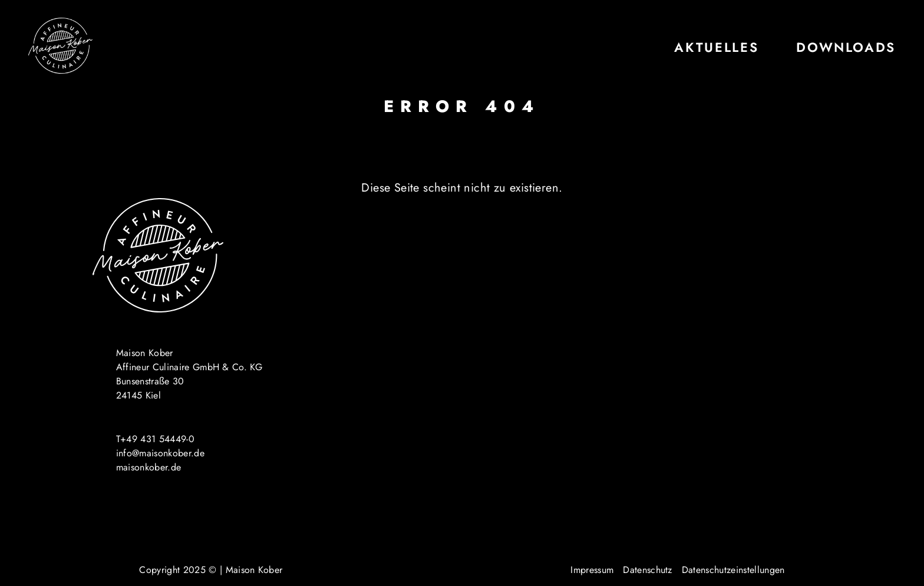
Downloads (846, 47)
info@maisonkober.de (160, 453)
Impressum (592, 570)
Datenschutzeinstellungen (733, 570)
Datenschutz (648, 570)
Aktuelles (716, 47)
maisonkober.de (148, 467)
